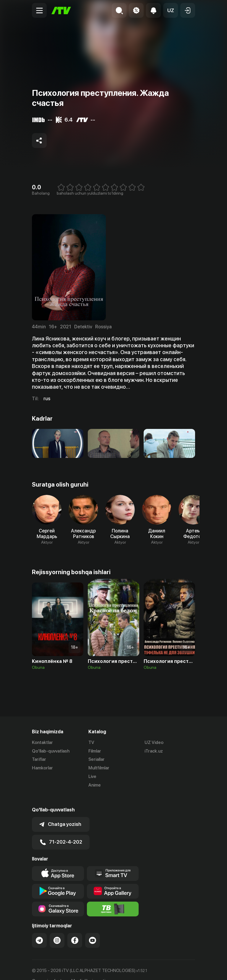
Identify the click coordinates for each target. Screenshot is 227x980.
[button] (171, 10)
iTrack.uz (154, 751)
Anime (95, 785)
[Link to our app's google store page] (58, 880)
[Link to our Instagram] (57, 929)
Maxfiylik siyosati (88, 969)
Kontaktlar (42, 742)
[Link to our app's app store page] (58, 862)
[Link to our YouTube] (93, 929)
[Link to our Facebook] (75, 929)
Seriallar (97, 760)
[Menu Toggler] (39, 10)
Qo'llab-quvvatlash (51, 751)
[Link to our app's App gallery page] (113, 880)
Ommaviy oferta (48, 969)
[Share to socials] (39, 141)
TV (91, 742)
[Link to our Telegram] (39, 929)
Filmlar (95, 751)
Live (92, 776)
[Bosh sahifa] (61, 11)
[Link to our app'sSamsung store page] (58, 897)
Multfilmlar (99, 768)
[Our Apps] (113, 862)
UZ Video (154, 742)
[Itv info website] (113, 897)
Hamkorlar (42, 768)
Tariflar (39, 760)
